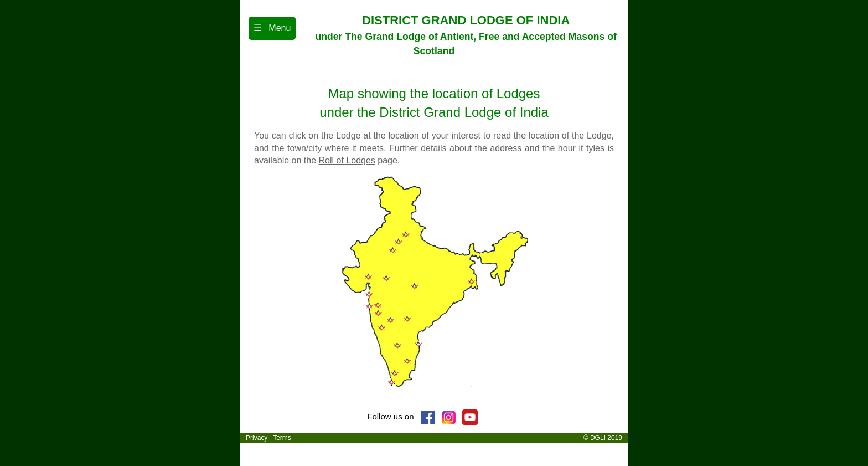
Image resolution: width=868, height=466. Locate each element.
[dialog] (847, 444)
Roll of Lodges (347, 160)
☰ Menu (272, 28)
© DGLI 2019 (604, 438)
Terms (282, 438)
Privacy (256, 438)
